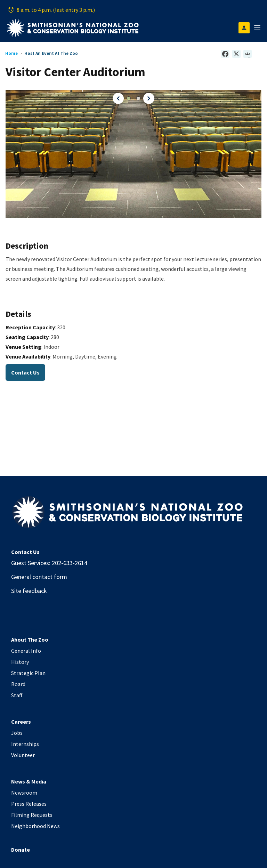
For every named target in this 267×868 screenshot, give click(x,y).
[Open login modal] (244, 28)
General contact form (39, 577)
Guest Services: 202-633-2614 (49, 563)
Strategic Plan (28, 673)
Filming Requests (32, 815)
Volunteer (23, 755)
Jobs (17, 733)
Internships (25, 744)
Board (18, 684)
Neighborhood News (35, 826)
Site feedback (29, 591)
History (20, 662)
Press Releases (29, 804)
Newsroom (24, 793)
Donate (21, 850)
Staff (17, 695)
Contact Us (25, 372)
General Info (26, 651)
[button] (118, 98)
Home (11, 53)
